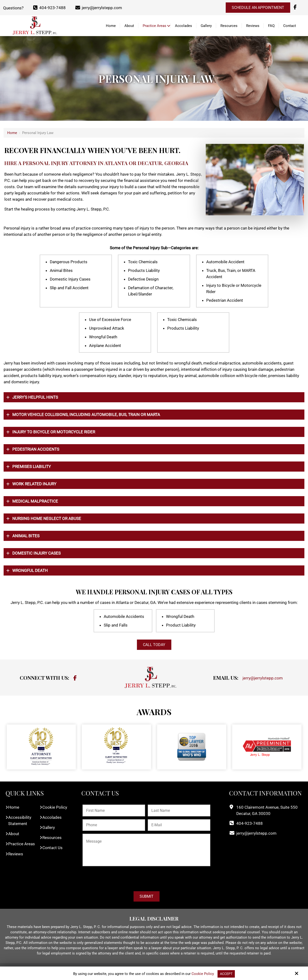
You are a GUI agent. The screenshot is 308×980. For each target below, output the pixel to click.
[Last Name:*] (179, 810)
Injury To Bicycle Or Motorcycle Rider (54, 432)
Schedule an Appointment (258, 8)
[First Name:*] (114, 810)
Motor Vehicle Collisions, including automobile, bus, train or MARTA (86, 415)
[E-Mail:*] (179, 825)
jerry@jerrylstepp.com (99, 8)
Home (12, 133)
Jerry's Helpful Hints (35, 397)
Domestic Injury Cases (36, 553)
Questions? (13, 8)
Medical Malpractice (35, 501)
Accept (226, 974)
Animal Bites (26, 536)
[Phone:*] (114, 825)
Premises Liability (32, 467)
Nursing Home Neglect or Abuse (47, 519)
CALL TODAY (154, 645)
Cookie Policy (202, 974)
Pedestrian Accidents (36, 449)
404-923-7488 (49, 8)
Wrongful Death (30, 570)
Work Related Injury (34, 484)
